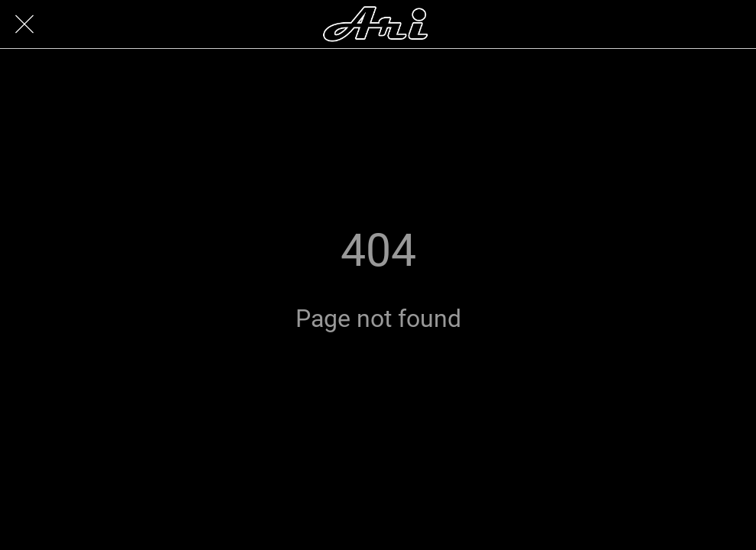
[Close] (24, 24)
